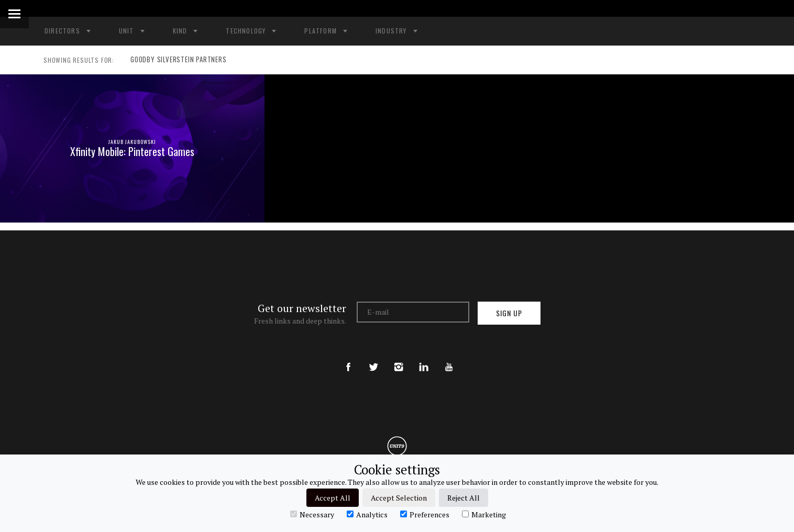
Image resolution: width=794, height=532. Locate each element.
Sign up (509, 313)
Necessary (312, 514)
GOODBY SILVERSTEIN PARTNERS (175, 60)
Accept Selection (399, 498)
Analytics (367, 514)
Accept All (333, 498)
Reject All (464, 498)
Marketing (484, 514)
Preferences (425, 514)
